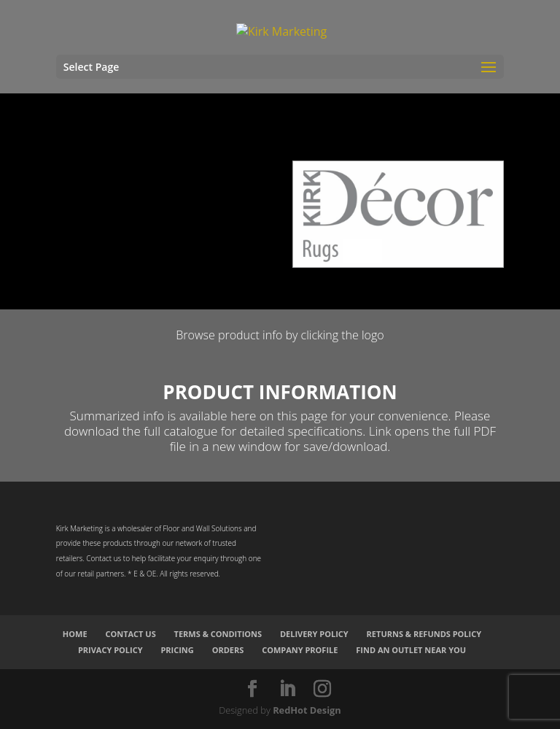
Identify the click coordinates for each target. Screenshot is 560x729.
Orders (228, 650)
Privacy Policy (110, 650)
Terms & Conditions (218, 634)
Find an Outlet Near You (411, 650)
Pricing (177, 650)
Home (75, 634)
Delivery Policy (314, 634)
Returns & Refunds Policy (424, 634)
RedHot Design (307, 710)
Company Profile (300, 650)
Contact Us (130, 634)
